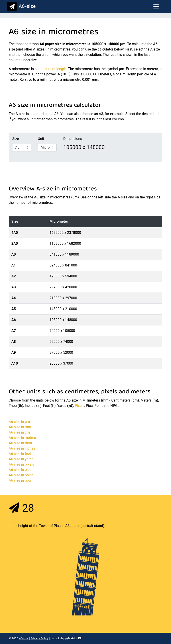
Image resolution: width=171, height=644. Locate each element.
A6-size (21, 7)
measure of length (52, 69)
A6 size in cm (19, 432)
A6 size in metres (22, 438)
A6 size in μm (19, 422)
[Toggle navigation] (156, 6)
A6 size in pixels (21, 464)
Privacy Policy (39, 638)
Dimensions (73, 139)
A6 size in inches (22, 448)
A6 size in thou (20, 443)
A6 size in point (21, 475)
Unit (41, 139)
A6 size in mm (20, 427)
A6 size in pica (20, 470)
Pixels (79, 406)
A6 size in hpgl (20, 480)
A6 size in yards (21, 459)
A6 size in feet (20, 454)
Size (16, 139)
